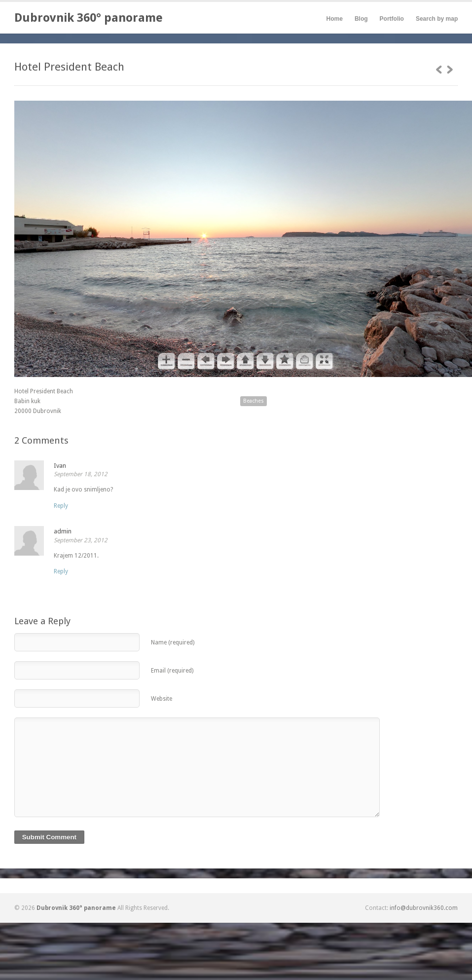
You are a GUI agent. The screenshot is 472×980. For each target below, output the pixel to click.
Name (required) (173, 642)
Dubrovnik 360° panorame (89, 18)
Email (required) (172, 671)
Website (162, 699)
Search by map (437, 19)
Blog (361, 19)
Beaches (254, 401)
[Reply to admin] (61, 571)
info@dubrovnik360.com (424, 908)
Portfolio (392, 19)
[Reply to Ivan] (61, 506)
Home (335, 19)
